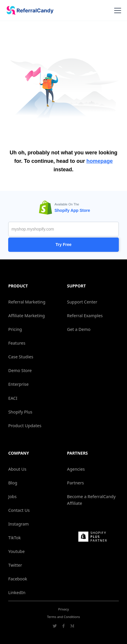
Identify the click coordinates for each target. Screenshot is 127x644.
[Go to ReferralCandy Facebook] (63, 626)
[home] (28, 11)
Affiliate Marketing (26, 316)
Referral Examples (85, 316)
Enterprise (18, 384)
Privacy (64, 609)
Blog (13, 483)
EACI (13, 398)
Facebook (18, 579)
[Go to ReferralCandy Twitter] (55, 626)
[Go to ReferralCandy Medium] (72, 626)
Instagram (18, 524)
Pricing (15, 329)
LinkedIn (17, 592)
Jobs (12, 496)
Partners (75, 483)
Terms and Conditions (64, 617)
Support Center (82, 302)
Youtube (16, 551)
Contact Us (19, 510)
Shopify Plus (20, 412)
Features (17, 343)
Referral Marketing (27, 302)
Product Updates (25, 426)
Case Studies (21, 357)
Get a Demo (79, 329)
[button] (116, 11)
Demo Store (20, 370)
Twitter (15, 565)
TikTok (14, 538)
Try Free (63, 245)
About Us (17, 469)
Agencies (76, 469)
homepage (99, 161)
